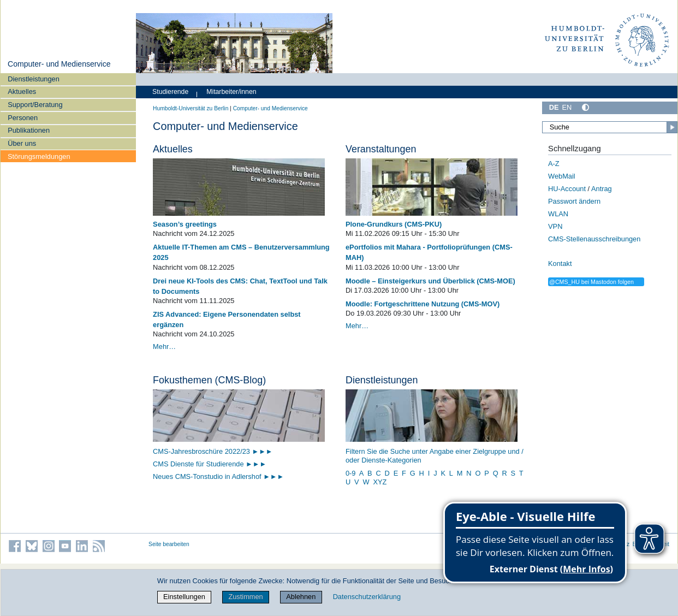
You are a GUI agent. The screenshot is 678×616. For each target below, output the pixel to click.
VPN (555, 226)
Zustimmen (245, 597)
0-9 (351, 473)
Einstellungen (184, 597)
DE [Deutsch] (554, 107)
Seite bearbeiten (169, 544)
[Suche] (610, 127)
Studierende (170, 92)
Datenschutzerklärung (367, 597)
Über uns (22, 143)
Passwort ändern (574, 201)
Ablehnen (301, 597)
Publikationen (29, 130)
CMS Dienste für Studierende (199, 464)
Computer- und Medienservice (59, 64)
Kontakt (560, 263)
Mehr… (164, 346)
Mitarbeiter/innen (231, 92)
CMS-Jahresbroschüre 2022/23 (202, 451)
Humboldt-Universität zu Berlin (191, 108)
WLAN (558, 214)
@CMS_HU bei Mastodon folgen (591, 282)
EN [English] (567, 107)
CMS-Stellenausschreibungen (594, 239)
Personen (23, 118)
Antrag (602, 189)
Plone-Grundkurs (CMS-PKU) (394, 224)
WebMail (562, 176)
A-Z (554, 164)
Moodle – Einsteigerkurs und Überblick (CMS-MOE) (430, 281)
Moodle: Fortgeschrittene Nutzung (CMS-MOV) (423, 304)
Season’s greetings (185, 224)
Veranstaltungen (381, 149)
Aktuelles (22, 91)
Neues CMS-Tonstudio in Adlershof (218, 476)
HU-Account (567, 189)
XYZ (380, 482)
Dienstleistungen (34, 79)
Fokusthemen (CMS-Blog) (209, 380)
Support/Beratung (35, 105)
